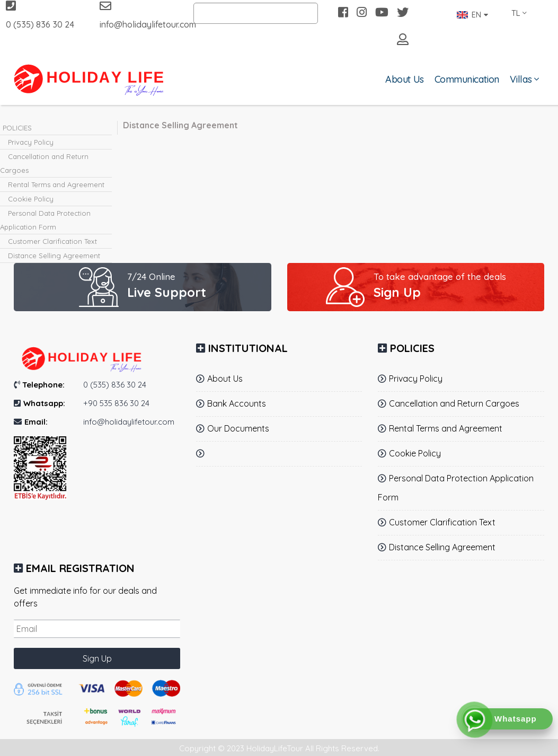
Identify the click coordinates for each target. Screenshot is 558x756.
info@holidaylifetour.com (139, 15)
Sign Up (97, 658)
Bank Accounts (237, 403)
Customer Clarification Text (52, 241)
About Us (404, 79)
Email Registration (80, 568)
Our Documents (238, 428)
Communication (467, 79)
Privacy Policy (31, 142)
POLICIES (17, 128)
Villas (521, 79)
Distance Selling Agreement (54, 256)
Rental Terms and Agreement (56, 184)
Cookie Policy (31, 199)
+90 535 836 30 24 (116, 403)
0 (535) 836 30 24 (40, 15)
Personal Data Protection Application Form (45, 220)
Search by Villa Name (238, 13)
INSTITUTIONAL (248, 348)
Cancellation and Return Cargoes (44, 163)
